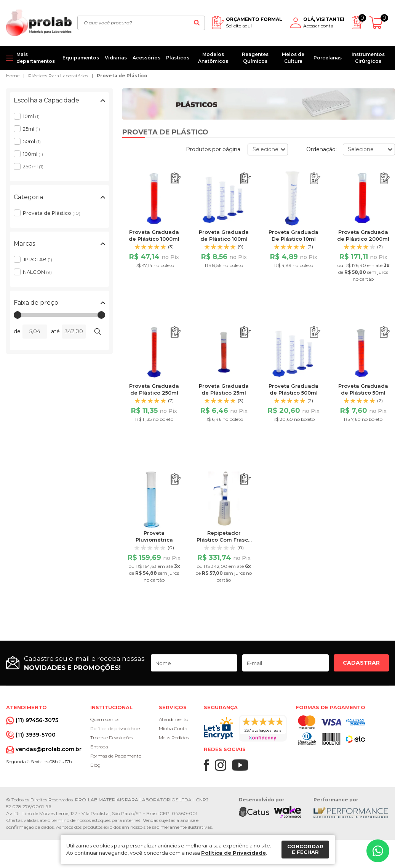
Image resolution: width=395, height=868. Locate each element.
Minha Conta (173, 728)
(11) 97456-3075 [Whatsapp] (37, 720)
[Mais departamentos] (31, 58)
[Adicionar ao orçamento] (176, 178)
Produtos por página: (214, 149)
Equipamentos (81, 58)
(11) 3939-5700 (36, 735)
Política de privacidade (115, 728)
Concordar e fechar (305, 849)
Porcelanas (328, 58)
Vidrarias (116, 58)
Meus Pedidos (174, 738)
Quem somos (105, 719)
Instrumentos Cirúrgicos (368, 58)
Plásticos (178, 58)
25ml (31, 129)
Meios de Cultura (293, 58)
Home (13, 76)
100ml (33, 154)
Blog (95, 765)
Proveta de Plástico (122, 76)
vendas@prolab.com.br (49, 749)
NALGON (37, 272)
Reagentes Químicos (255, 58)
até (55, 331)
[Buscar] (197, 23)
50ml (32, 141)
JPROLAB (38, 259)
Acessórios (146, 58)
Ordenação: (321, 149)
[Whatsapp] (378, 851)
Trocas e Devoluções (112, 738)
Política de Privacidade (233, 853)
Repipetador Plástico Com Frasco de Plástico (224, 540)
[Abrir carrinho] (379, 23)
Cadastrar (361, 663)
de (17, 331)
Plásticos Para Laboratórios (58, 76)
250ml (33, 166)
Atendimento (174, 719)
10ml (31, 116)
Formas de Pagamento (116, 756)
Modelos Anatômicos (213, 58)
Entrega (99, 747)
